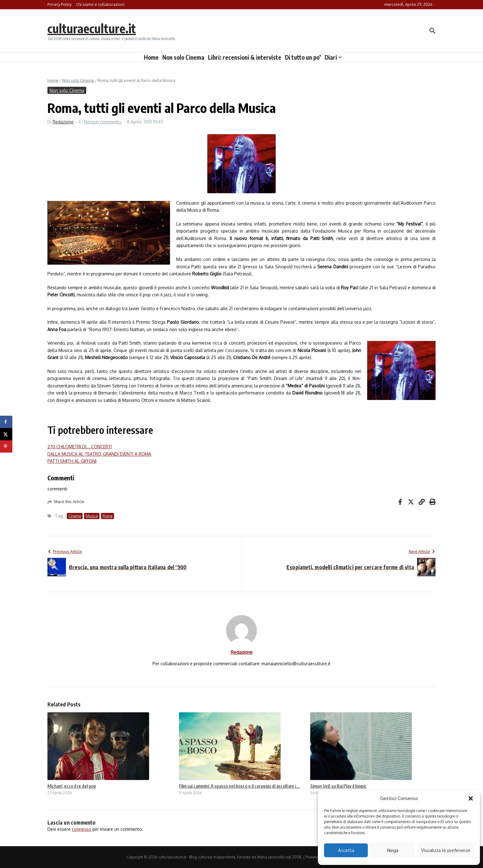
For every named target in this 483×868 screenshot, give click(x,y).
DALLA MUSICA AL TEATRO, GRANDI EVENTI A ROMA (99, 454)
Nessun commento (103, 122)
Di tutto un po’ (303, 57)
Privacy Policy (59, 4)
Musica (92, 516)
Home (151, 57)
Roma (108, 516)
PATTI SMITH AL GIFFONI (72, 461)
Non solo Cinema (183, 57)
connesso (81, 829)
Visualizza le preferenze (446, 850)
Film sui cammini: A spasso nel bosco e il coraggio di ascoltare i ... (239, 786)
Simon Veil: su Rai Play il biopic (338, 786)
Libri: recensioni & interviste (245, 57)
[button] (471, 798)
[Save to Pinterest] (6, 446)
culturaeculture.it (92, 28)
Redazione (63, 122)
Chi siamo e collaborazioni (100, 4)
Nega (393, 850)
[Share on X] (6, 434)
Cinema (75, 516)
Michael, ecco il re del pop (72, 786)
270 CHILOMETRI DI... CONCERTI (80, 447)
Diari (333, 57)
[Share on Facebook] (6, 422)
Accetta (346, 850)
